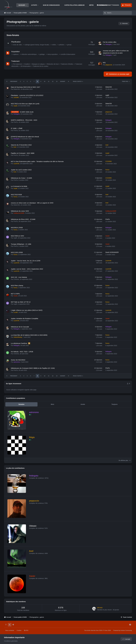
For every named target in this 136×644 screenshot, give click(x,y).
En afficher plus (125, 460)
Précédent (14, 81)
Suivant (63, 81)
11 (49, 81)
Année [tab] (83, 404)
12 (53, 81)
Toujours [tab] (115, 404)
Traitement (15, 61)
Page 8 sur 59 (78, 81)
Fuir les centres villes (110, 42)
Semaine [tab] (21, 404)
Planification (16, 42)
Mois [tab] (53, 404)
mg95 (107, 95)
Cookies (19, 630)
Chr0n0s (16, 279)
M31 (104, 63)
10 (45, 81)
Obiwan (33, 526)
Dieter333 (17, 89)
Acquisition (15, 52)
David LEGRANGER (112, 252)
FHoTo (16, 122)
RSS (26, 630)
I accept (126, 639)
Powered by (123, 630)
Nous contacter (10, 630)
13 (57, 81)
